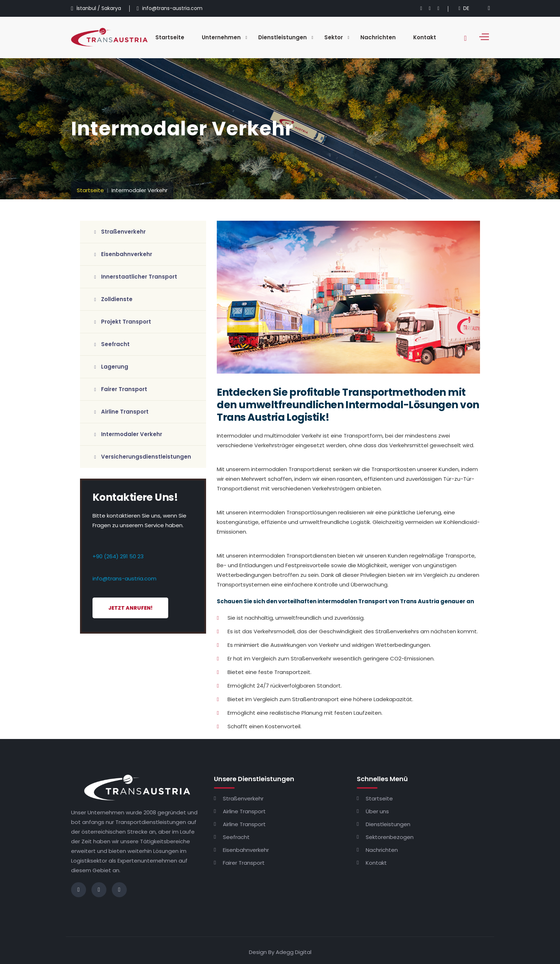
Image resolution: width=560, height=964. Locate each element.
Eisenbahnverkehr (123, 254)
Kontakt (425, 37)
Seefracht (112, 344)
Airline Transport (121, 412)
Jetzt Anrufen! (130, 608)
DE (464, 8)
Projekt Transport (123, 322)
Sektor (334, 37)
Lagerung (111, 367)
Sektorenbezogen (390, 837)
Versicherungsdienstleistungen (143, 457)
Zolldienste (113, 299)
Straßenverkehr (120, 232)
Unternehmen (221, 37)
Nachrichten (378, 37)
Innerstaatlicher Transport (136, 277)
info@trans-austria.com (124, 578)
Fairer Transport (121, 389)
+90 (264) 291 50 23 (118, 556)
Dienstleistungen (282, 37)
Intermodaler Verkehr (128, 434)
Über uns (377, 811)
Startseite (170, 37)
